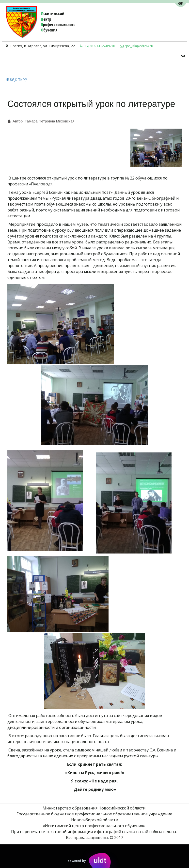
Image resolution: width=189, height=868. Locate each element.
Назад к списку (16, 79)
